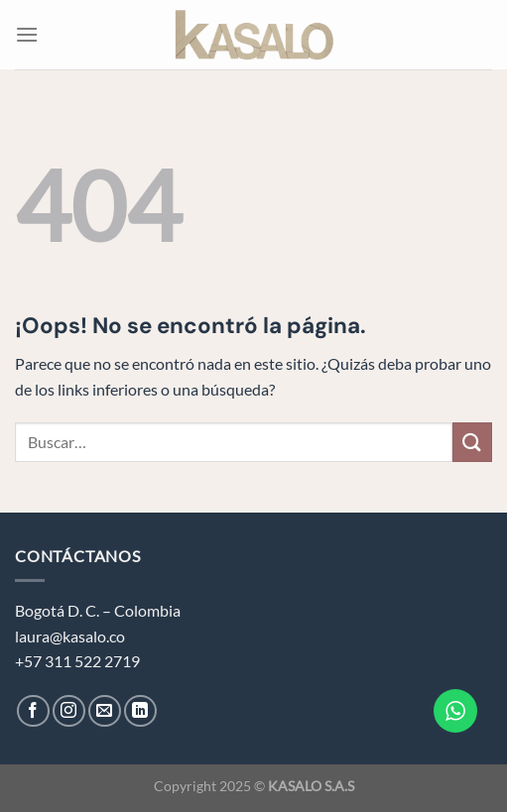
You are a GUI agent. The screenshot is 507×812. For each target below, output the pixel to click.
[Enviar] (472, 442)
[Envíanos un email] (105, 711)
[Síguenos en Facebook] (33, 711)
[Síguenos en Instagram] (69, 711)
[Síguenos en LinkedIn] (140, 711)
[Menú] (27, 34)
